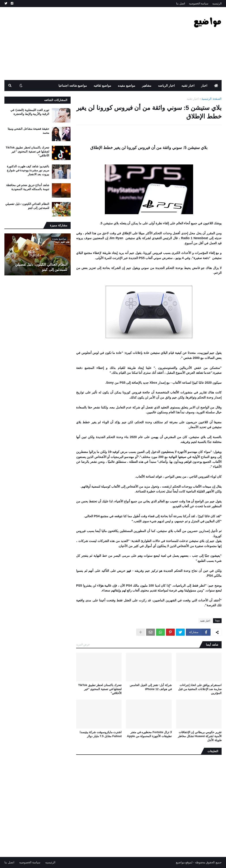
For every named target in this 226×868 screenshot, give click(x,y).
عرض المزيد (83, 645)
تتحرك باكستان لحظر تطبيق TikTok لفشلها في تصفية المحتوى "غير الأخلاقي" (100, 689)
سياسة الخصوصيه (199, 4)
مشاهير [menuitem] (147, 86)
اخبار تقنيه (193, 99)
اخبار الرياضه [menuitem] (166, 86)
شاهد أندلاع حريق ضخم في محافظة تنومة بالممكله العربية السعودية (28, 187)
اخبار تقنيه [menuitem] (188, 86)
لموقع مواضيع (184, 862)
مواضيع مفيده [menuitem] (127, 86)
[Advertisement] (85, 44)
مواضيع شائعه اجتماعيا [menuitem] (73, 86)
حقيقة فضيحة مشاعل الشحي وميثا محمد (28, 131)
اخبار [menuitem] (204, 86)
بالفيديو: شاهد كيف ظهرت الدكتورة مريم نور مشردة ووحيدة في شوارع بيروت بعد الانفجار (28, 170)
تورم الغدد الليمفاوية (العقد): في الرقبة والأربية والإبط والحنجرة (30, 112)
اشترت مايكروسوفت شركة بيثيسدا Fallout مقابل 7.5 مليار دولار (101, 734)
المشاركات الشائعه (56, 100)
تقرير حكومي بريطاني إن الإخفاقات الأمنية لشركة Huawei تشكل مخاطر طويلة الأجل (200, 736)
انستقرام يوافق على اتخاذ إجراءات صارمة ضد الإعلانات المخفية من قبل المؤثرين (200, 689)
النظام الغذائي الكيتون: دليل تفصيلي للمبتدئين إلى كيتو (27, 206)
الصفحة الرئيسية (212, 99)
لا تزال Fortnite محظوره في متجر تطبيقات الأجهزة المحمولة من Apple (149, 734)
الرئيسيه (217, 4)
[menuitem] (216, 86)
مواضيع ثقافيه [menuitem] (102, 86)
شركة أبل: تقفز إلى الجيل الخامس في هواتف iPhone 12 (151, 687)
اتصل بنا (180, 4)
